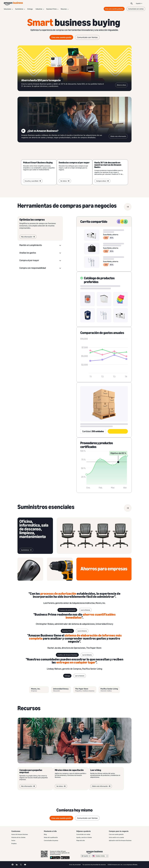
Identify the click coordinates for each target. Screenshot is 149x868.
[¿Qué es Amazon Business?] (74, 120)
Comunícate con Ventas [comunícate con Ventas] (87, 37)
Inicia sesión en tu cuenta (116, 837)
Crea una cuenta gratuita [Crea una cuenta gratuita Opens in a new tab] (114, 9)
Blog (45, 834)
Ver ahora (65, 181)
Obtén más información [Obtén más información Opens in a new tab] (118, 136)
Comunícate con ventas (83, 834)
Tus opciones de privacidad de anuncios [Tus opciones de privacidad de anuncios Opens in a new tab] (94, 865)
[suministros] (46, 508)
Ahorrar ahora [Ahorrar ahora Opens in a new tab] (121, 85)
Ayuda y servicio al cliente (84, 837)
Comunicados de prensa (51, 840)
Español (139, 3)
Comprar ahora (102, 181)
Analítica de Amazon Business (67, 655)
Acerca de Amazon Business (20, 834)
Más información (28, 237)
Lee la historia (82, 631)
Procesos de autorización (67, 610)
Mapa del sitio (81, 840)
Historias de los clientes (18, 837)
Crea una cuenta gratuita (116, 834)
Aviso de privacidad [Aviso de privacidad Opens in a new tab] (75, 865)
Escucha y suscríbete (33, 181)
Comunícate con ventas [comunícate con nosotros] (136, 9)
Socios (13, 840)
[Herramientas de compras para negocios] (67, 207)
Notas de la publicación (51, 837)
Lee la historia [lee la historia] (85, 610)
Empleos (14, 843)
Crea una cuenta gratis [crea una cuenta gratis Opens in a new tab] (61, 37)
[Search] (132, 3)
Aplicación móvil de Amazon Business (120, 840)
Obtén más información (101, 786)
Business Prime (67, 631)
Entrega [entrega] (67, 676)
